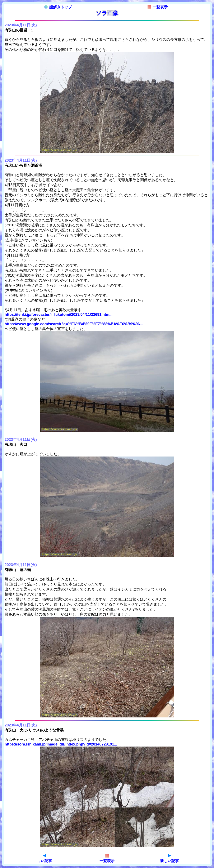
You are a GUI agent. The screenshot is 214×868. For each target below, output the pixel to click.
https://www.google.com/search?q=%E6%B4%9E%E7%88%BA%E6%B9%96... (74, 324)
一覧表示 (158, 7)
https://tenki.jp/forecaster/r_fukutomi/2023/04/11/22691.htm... (59, 315)
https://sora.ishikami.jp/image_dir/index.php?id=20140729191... (61, 744)
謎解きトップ (58, 7)
